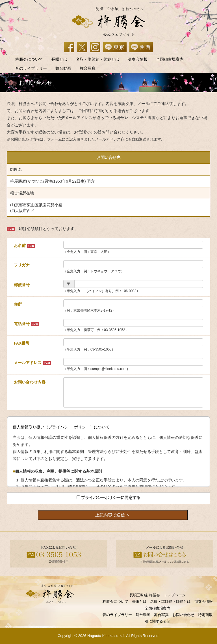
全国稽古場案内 (170, 59)
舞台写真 (88, 68)
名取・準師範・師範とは (97, 59)
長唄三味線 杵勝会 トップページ (158, 595)
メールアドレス (32, 363)
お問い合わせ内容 (30, 382)
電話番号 (26, 324)
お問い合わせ (183, 615)
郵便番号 (22, 285)
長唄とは (59, 59)
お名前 (24, 246)
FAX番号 (22, 343)
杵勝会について (29, 59)
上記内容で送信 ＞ (113, 515)
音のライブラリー (31, 68)
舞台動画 (63, 68)
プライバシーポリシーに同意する (111, 498)
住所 (18, 304)
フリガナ (22, 265)
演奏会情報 (138, 59)
